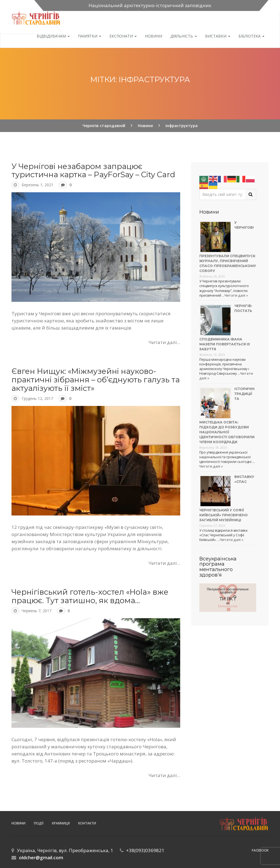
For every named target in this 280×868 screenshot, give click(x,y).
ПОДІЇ (39, 823)
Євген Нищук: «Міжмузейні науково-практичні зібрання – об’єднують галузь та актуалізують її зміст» (96, 380)
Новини (154, 36)
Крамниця (61, 823)
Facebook (260, 850)
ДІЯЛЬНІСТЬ (184, 36)
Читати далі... (164, 342)
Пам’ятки (90, 36)
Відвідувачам (53, 36)
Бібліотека (251, 36)
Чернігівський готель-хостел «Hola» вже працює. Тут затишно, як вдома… (90, 596)
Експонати (123, 36)
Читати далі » (236, 295)
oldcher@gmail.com (41, 857)
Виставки (218, 36)
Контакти (87, 823)
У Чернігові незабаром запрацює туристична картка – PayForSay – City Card (93, 171)
